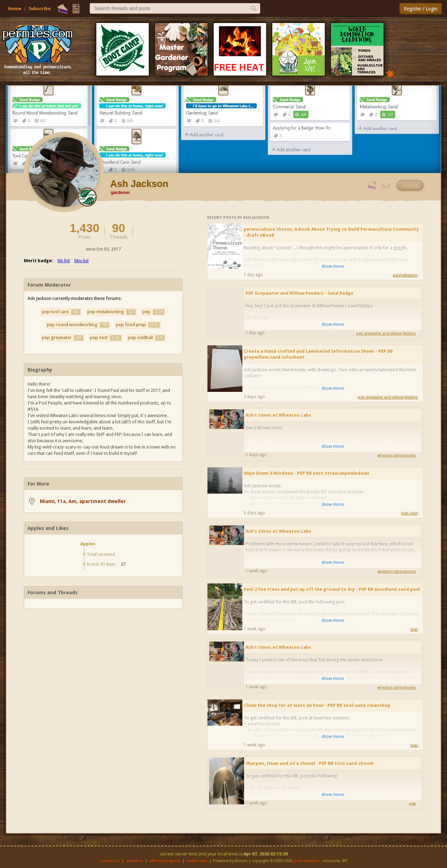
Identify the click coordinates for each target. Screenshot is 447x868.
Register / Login (421, 9)
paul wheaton (405, 275)
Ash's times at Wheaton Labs (278, 415)
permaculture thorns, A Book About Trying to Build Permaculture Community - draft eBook (331, 232)
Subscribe (40, 9)
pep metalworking (111, 312)
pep (153, 312)
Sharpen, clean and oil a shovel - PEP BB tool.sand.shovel (309, 763)
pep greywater (63, 338)
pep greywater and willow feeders (386, 333)
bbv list (82, 261)
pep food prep (138, 325)
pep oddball (146, 338)
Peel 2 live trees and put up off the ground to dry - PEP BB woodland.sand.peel (332, 589)
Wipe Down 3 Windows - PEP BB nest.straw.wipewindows (307, 473)
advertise (134, 861)
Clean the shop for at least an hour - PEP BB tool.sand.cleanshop (317, 705)
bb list (64, 261)
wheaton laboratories (397, 455)
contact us (110, 861)
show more (333, 266)
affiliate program (165, 861)
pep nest (106, 338)
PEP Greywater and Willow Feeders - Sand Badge (299, 293)
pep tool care (61, 312)
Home (15, 9)
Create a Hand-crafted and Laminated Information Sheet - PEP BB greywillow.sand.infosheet (318, 354)
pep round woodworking (78, 325)
